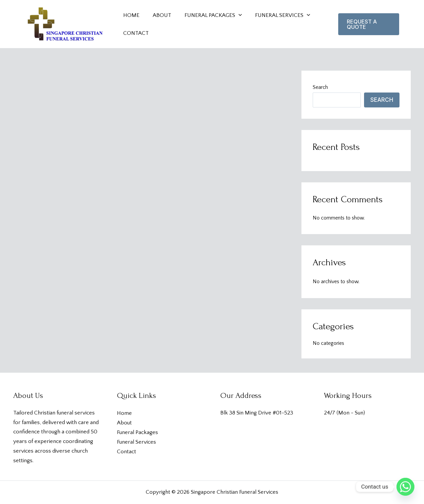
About (124, 423)
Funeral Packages (137, 432)
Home (124, 413)
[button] (368, 24)
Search (320, 87)
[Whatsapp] (405, 487)
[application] (234, 15)
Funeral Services (136, 442)
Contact (127, 452)
